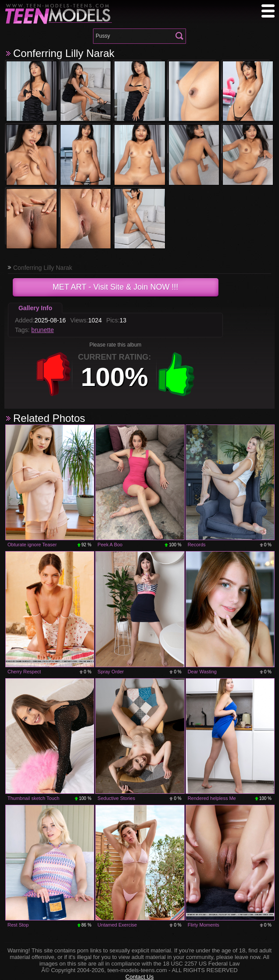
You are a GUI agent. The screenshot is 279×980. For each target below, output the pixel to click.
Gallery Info (35, 308)
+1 (176, 374)
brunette (42, 330)
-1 (54, 374)
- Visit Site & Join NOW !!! (116, 287)
